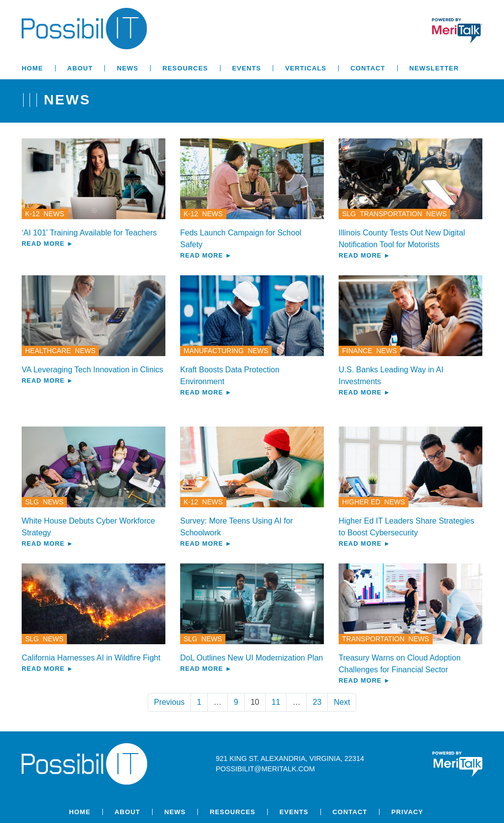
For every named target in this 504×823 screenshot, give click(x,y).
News (127, 68)
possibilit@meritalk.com (265, 769)
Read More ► (47, 244)
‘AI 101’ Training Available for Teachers (89, 233)
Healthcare (48, 351)
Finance (357, 351)
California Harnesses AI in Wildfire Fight (91, 658)
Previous (169, 702)
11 (276, 702)
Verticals (306, 68)
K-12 (32, 214)
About (80, 68)
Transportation (391, 214)
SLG (349, 214)
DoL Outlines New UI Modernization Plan (252, 658)
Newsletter (434, 68)
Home (32, 68)
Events (247, 68)
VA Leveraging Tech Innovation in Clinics (93, 370)
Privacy (407, 812)
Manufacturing (214, 351)
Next (342, 702)
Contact (368, 68)
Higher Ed (361, 502)
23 (317, 702)
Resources (185, 68)
